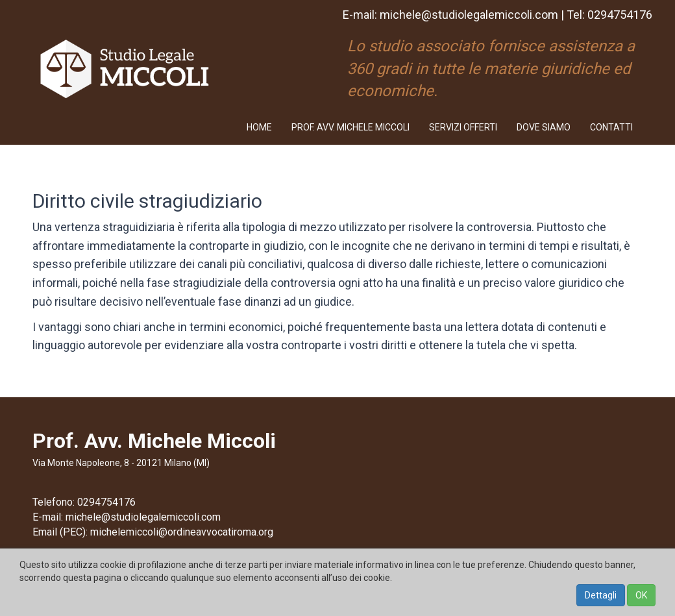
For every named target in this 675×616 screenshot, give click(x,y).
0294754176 (620, 15)
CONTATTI (611, 127)
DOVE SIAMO (544, 127)
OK (641, 595)
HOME (259, 127)
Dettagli (601, 595)
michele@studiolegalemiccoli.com (469, 15)
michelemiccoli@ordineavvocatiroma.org (182, 532)
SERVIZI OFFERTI (463, 127)
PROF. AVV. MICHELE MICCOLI (350, 127)
